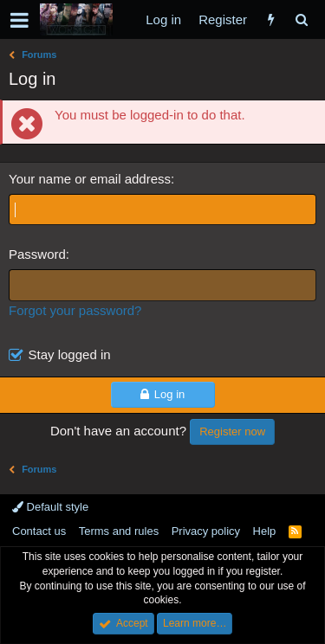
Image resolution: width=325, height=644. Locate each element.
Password (37, 254)
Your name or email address (90, 179)
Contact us (39, 531)
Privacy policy (206, 531)
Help (265, 531)
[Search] (301, 19)
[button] (19, 20)
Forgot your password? (75, 310)
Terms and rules (119, 531)
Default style (50, 507)
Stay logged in (70, 354)
